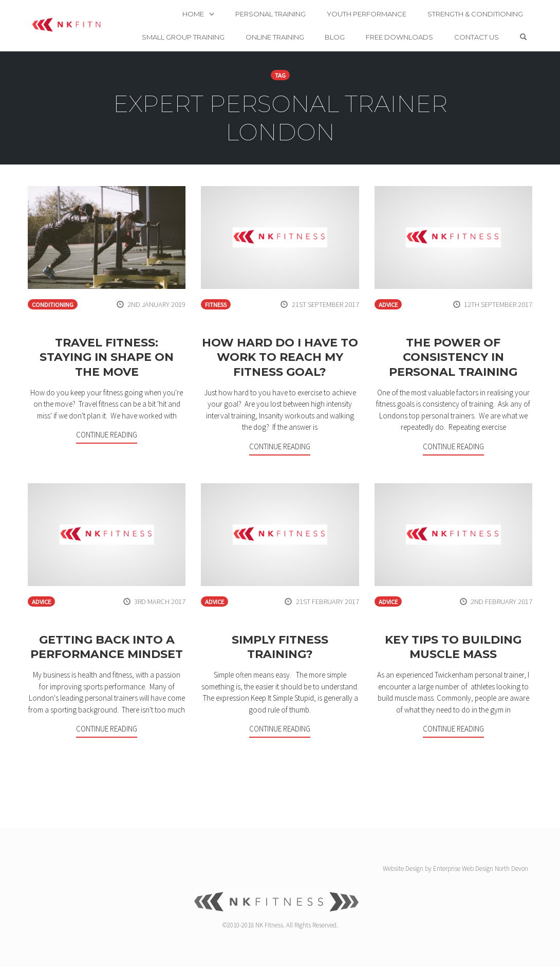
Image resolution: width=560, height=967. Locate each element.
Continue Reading (107, 435)
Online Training (298, 25)
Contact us (501, 25)
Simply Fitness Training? (280, 647)
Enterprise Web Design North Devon (481, 869)
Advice (388, 305)
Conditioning (53, 305)
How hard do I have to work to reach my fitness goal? (280, 357)
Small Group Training (207, 25)
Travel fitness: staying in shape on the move (107, 357)
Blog (359, 25)
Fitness (216, 305)
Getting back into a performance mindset (107, 647)
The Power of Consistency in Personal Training (453, 357)
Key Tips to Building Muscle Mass (453, 647)
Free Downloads (424, 25)
